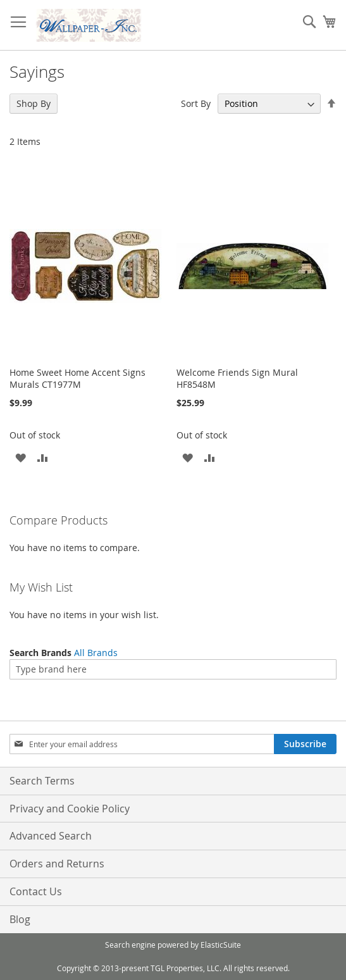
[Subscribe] (305, 744)
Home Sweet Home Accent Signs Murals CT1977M (77, 378)
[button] (21, 457)
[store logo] (89, 25)
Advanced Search (51, 836)
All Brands (96, 653)
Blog (20, 919)
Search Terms (42, 781)
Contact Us (36, 891)
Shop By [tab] (34, 103)
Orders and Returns (57, 864)
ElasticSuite (221, 945)
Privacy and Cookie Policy (70, 809)
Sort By (196, 103)
